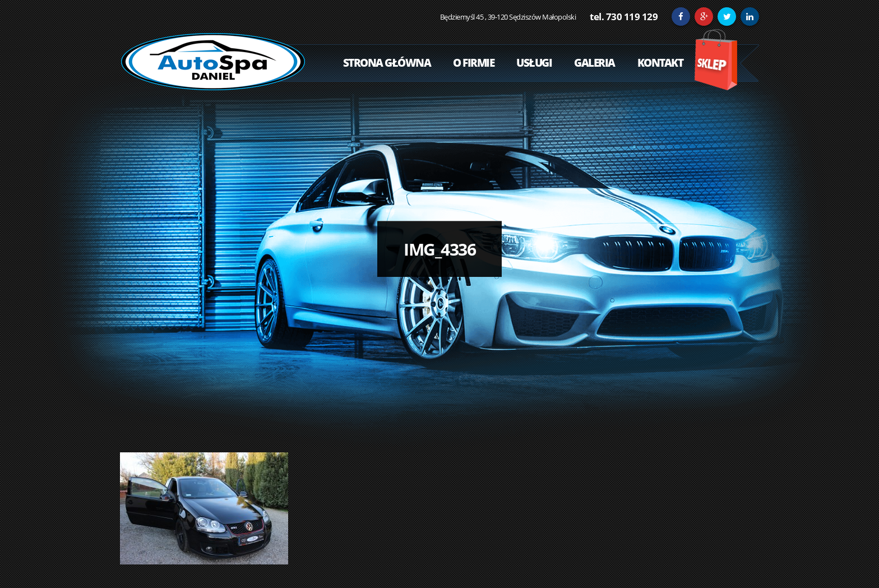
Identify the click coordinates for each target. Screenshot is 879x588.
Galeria (595, 63)
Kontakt (660, 63)
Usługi (534, 63)
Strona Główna (387, 63)
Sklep (716, 60)
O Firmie (473, 63)
